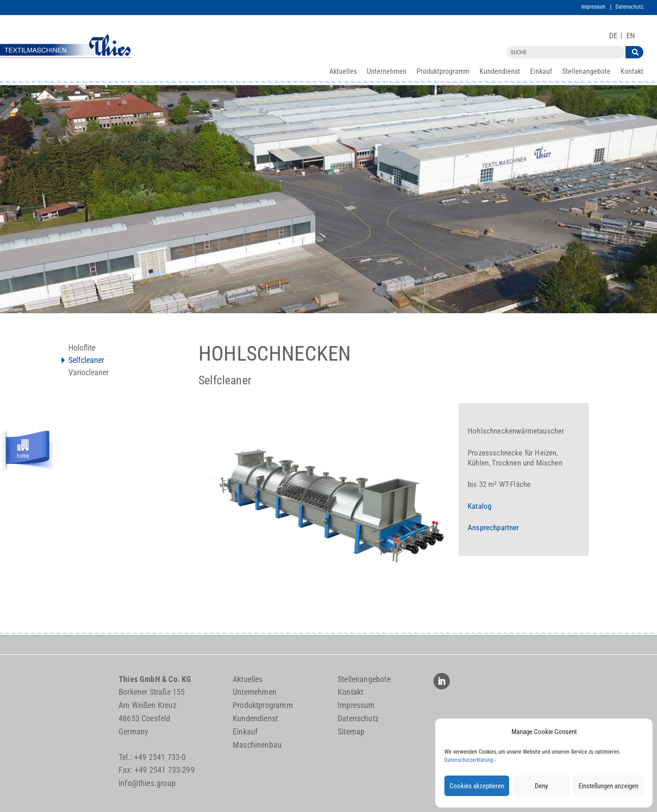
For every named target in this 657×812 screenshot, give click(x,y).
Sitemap (351, 732)
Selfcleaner (86, 361)
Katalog (480, 506)
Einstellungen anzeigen (608, 786)
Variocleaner (89, 373)
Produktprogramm (443, 72)
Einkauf (541, 72)
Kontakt (632, 72)
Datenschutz (629, 7)
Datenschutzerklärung (469, 760)
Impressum (593, 7)
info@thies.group (147, 783)
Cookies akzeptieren (477, 786)
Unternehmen (387, 72)
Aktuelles (343, 72)
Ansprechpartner (493, 528)
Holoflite (82, 349)
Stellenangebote (586, 72)
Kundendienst (500, 72)
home (23, 455)
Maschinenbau (257, 745)
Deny (541, 786)
